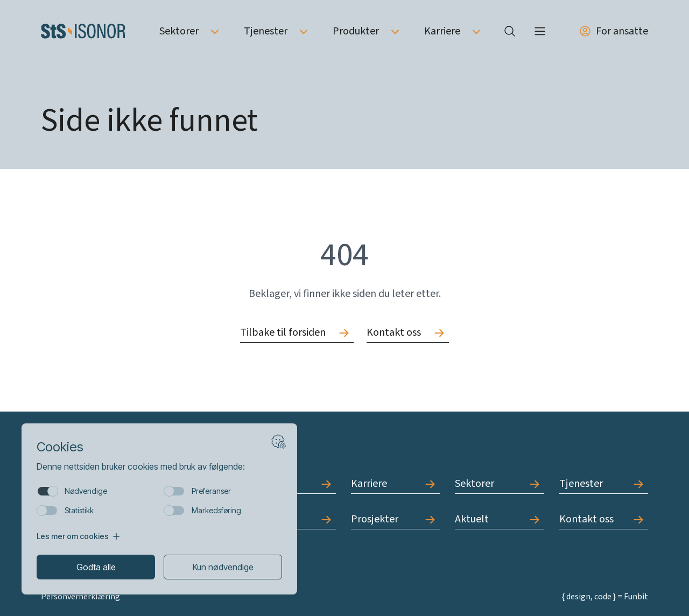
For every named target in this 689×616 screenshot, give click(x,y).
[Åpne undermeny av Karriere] (476, 31)
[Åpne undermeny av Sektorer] (215, 31)
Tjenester (266, 31)
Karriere (442, 31)
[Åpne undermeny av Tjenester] (304, 31)
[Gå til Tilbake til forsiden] (297, 333)
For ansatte (613, 31)
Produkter (356, 31)
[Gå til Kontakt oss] (408, 333)
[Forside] (83, 31)
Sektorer (179, 31)
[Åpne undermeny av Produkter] (395, 31)
